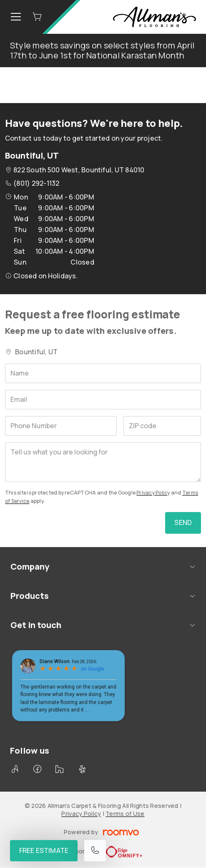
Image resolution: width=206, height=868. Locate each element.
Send (183, 522)
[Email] (103, 400)
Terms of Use (125, 814)
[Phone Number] (61, 426)
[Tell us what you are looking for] (103, 462)
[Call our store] (95, 851)
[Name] (103, 373)
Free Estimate (44, 850)
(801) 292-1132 (36, 183)
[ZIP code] (162, 426)
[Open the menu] (16, 17)
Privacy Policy (153, 493)
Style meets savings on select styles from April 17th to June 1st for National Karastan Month (102, 50)
